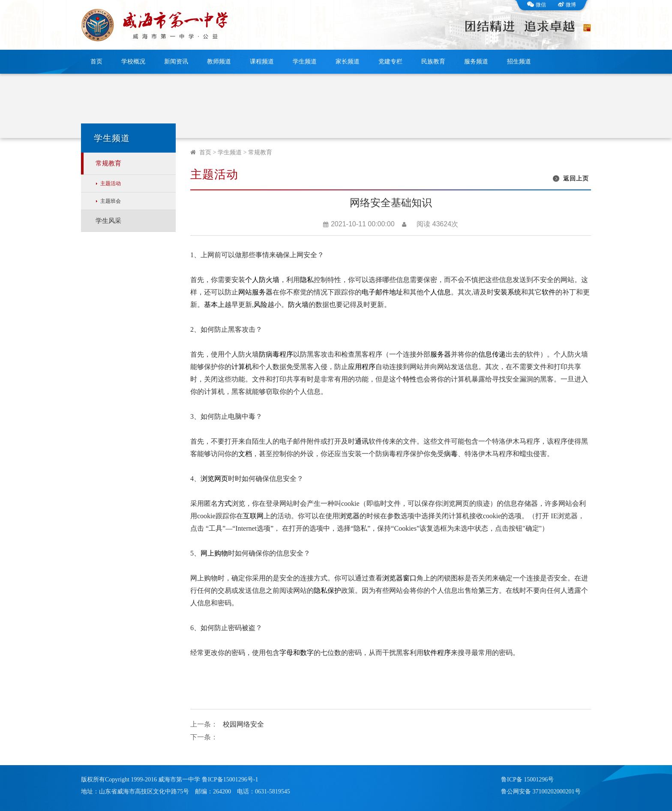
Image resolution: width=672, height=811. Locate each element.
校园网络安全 (243, 724)
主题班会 (111, 201)
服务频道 (476, 62)
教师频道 (219, 62)
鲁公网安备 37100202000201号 (541, 791)
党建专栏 (390, 62)
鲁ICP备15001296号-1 (230, 779)
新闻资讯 (176, 62)
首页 (96, 62)
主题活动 (111, 183)
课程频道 (262, 62)
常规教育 (108, 163)
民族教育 (433, 62)
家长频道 (348, 62)
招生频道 (519, 62)
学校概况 (133, 62)
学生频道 (305, 62)
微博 (567, 5)
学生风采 (108, 221)
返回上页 (576, 179)
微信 (537, 5)
